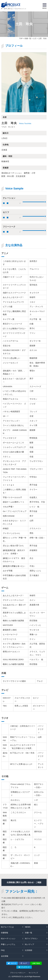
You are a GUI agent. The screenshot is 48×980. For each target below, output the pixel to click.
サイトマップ (33, 973)
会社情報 (5, 956)
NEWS (28, 927)
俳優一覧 (28, 38)
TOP (21, 38)
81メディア (30, 944)
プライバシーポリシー (18, 973)
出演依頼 (29, 950)
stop (8, 203)
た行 (35, 38)
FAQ (3, 950)
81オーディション (8, 939)
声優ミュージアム (8, 944)
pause (4, 203)
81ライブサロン (31, 939)
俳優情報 (4, 933)
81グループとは (7, 927)
